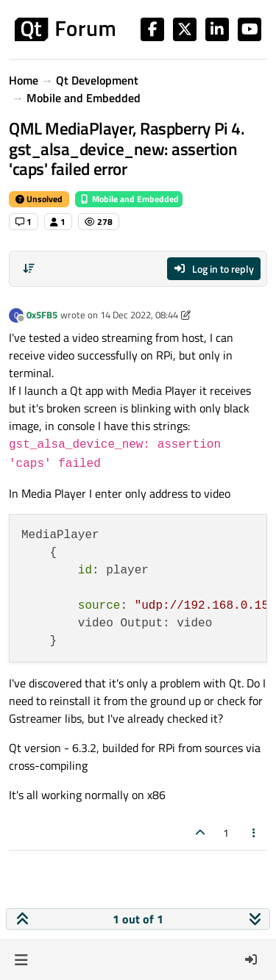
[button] (21, 959)
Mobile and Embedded (129, 199)
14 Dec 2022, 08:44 (139, 315)
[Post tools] (255, 833)
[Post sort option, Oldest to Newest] (29, 268)
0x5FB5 (42, 315)
